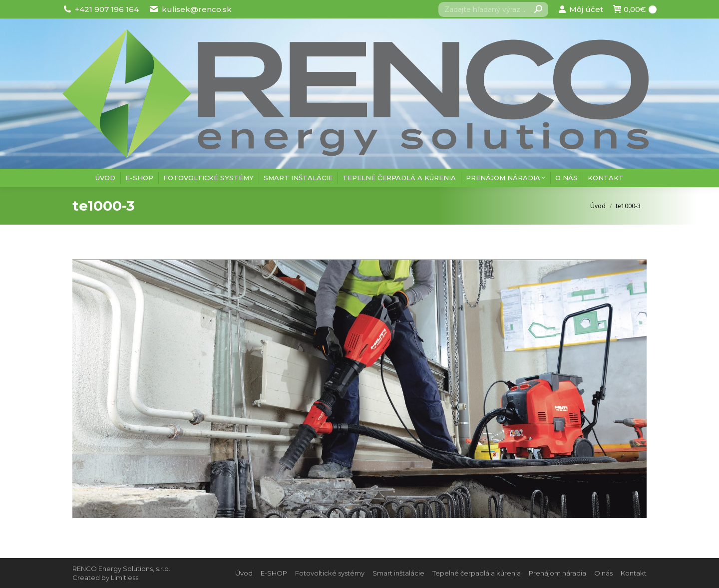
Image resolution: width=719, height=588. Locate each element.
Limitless (125, 578)
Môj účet (580, 9)
